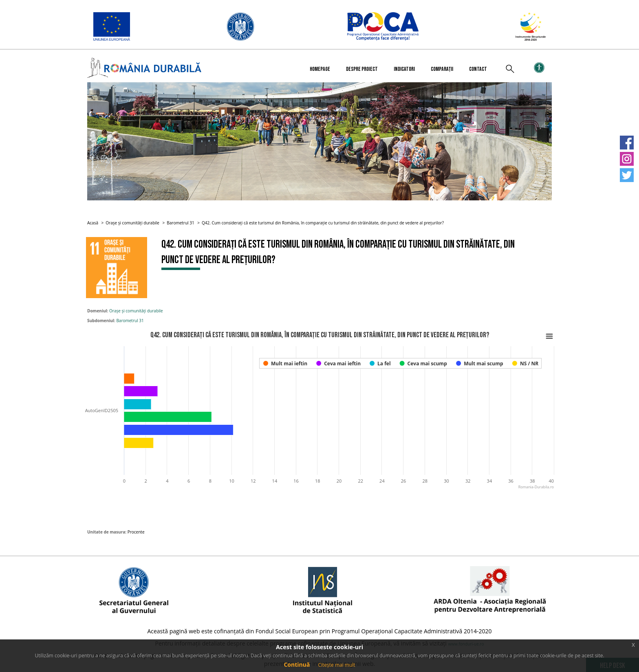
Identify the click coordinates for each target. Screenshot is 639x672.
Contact (478, 69)
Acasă (93, 223)
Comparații (442, 69)
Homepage (320, 69)
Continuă (297, 664)
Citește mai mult (336, 665)
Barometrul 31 (180, 223)
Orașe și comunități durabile (132, 223)
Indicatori (404, 69)
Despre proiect (362, 69)
